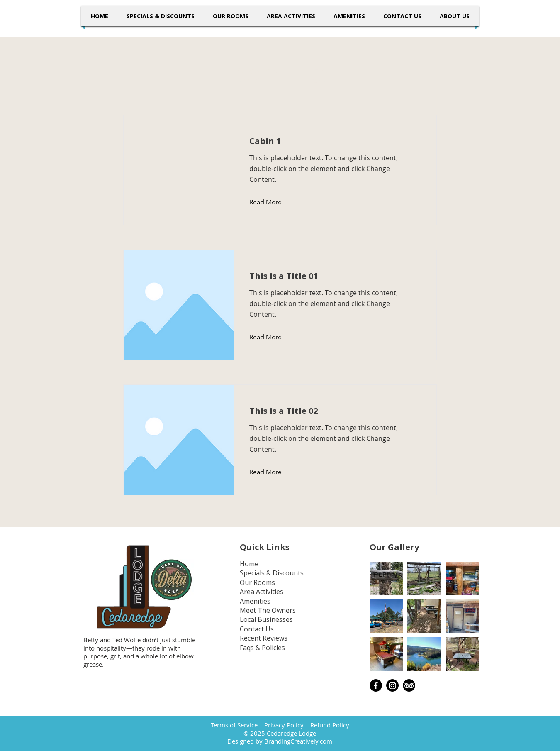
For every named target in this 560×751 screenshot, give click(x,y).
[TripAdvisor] (409, 685)
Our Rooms (257, 582)
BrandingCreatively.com (298, 741)
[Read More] (272, 202)
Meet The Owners (268, 610)
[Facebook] (376, 685)
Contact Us (257, 629)
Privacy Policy (284, 725)
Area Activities (262, 592)
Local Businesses (266, 619)
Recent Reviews (264, 638)
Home (249, 564)
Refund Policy (330, 725)
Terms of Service (234, 725)
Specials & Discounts (272, 573)
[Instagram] (392, 685)
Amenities (255, 601)
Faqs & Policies (262, 648)
